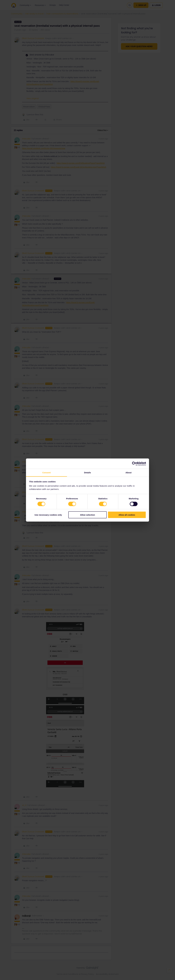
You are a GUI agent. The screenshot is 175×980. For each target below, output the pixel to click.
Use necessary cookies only (48, 515)
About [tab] (129, 473)
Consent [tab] (47, 473)
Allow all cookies (127, 515)
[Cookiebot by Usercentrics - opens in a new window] (134, 464)
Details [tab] (87, 473)
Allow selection (87, 515)
